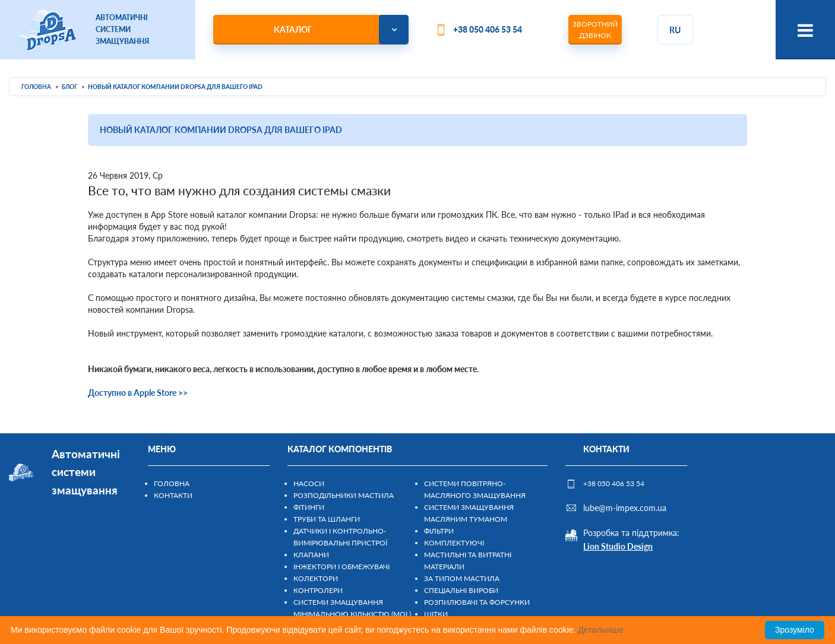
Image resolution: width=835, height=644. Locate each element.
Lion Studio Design (618, 546)
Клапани (311, 555)
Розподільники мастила (344, 495)
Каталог (293, 29)
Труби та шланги (327, 519)
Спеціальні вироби (461, 590)
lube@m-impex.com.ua (625, 508)
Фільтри (439, 531)
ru (675, 30)
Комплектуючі (454, 543)
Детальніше (600, 630)
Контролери (318, 590)
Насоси (309, 483)
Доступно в (111, 393)
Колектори (316, 578)
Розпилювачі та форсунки (477, 602)
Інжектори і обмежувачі (341, 567)
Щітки (436, 614)
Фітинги (309, 507)
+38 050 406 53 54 (488, 29)
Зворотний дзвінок (595, 30)
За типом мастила (462, 578)
